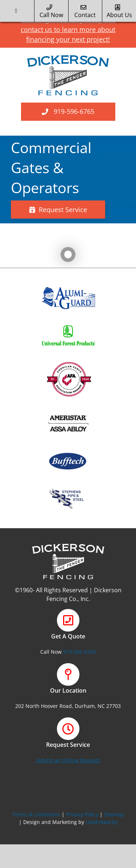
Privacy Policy (82, 814)
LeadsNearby (102, 822)
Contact (85, 12)
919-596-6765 (74, 111)
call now (51, 12)
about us (119, 12)
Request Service (58, 210)
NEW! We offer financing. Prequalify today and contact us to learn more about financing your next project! (70, 24)
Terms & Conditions (36, 814)
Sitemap (114, 814)
